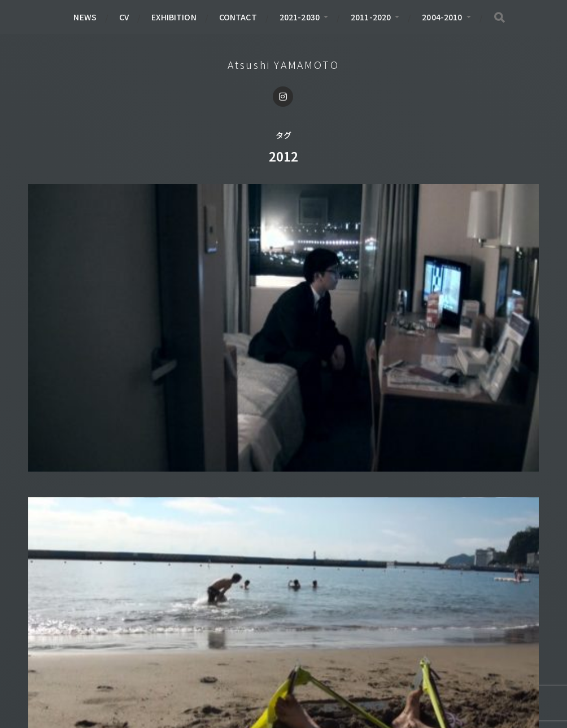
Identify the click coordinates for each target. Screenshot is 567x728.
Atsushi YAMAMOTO (283, 64)
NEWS (85, 17)
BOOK (52, 658)
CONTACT (238, 17)
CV (124, 17)
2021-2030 (300, 17)
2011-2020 (371, 17)
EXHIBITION (174, 17)
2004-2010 (442, 17)
